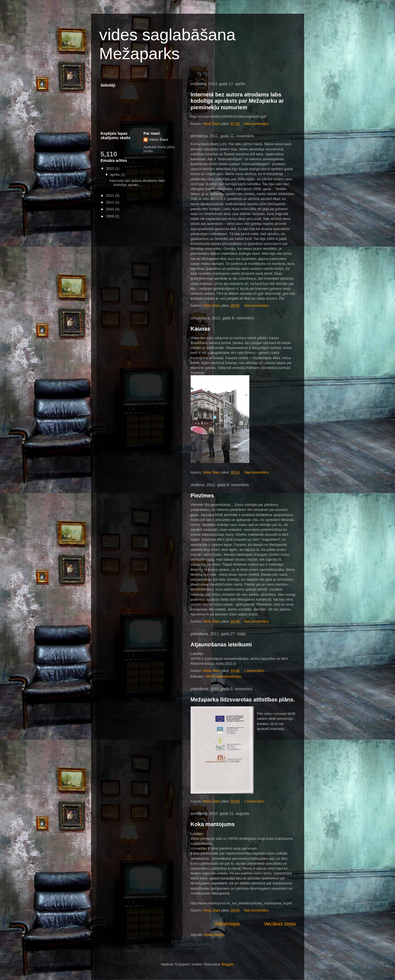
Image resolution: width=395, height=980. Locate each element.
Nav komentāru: (257, 124)
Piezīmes (202, 495)
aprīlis (115, 175)
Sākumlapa (227, 924)
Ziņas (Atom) (214, 935)
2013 (111, 169)
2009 (111, 216)
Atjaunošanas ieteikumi (221, 644)
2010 (111, 209)
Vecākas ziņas (280, 924)
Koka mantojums (213, 824)
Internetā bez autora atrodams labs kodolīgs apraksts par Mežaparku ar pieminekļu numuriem (237, 101)
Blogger (227, 964)
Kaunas (201, 329)
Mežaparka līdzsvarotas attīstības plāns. (243, 700)
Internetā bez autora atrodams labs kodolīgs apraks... (137, 183)
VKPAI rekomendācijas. (224, 676)
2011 (111, 202)
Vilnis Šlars (159, 140)
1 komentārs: (255, 671)
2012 (111, 195)
